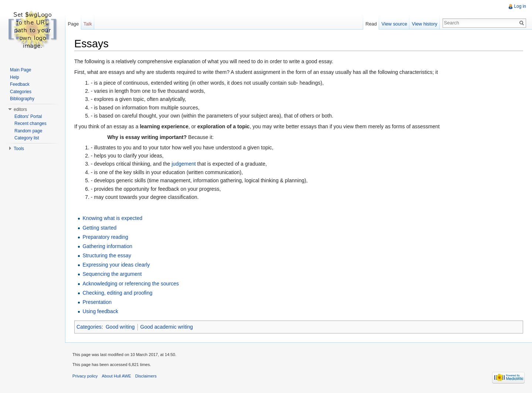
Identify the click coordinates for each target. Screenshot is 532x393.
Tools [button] (19, 149)
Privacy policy (85, 376)
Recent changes (30, 123)
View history (425, 24)
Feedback (20, 84)
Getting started (99, 228)
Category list (27, 138)
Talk (88, 24)
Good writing (120, 327)
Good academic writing (167, 327)
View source (394, 24)
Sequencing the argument (112, 274)
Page (73, 24)
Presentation (97, 302)
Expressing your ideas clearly (116, 265)
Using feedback (100, 311)
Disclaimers (146, 376)
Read (371, 24)
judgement (183, 164)
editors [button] (20, 109)
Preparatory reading (105, 237)
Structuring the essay (107, 255)
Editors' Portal (28, 116)
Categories (89, 327)
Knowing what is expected (112, 218)
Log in (520, 6)
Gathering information (107, 246)
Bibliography (22, 99)
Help (15, 77)
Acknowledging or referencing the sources (131, 284)
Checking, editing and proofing (117, 293)
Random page (28, 131)
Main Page (21, 70)
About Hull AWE (117, 376)
